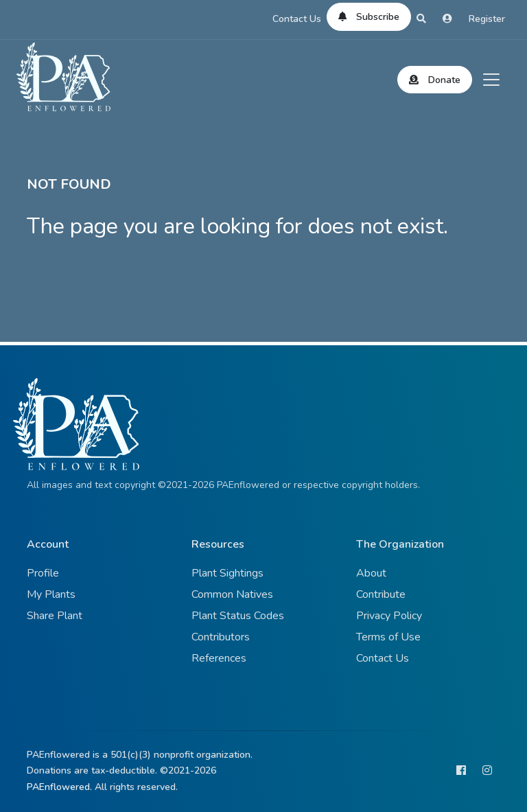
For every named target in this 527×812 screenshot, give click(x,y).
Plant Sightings (227, 573)
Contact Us (297, 19)
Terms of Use (388, 637)
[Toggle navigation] (491, 80)
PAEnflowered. (59, 787)
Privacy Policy (389, 616)
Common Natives (232, 594)
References (219, 658)
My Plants (51, 594)
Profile (43, 573)
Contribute (381, 594)
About (371, 573)
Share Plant (55, 616)
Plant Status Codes (238, 616)
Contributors (221, 637)
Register (487, 19)
